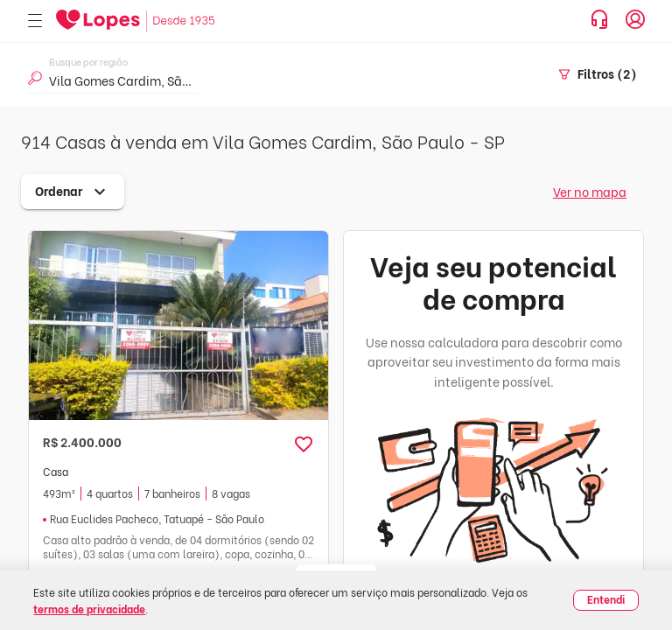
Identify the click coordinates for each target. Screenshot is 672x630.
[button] (304, 444)
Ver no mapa (590, 191)
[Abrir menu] (35, 21)
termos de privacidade (89, 609)
